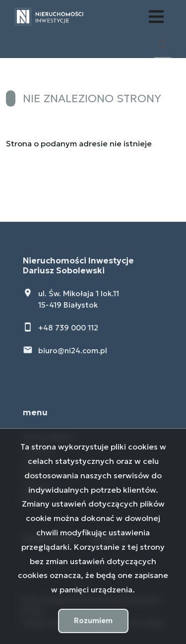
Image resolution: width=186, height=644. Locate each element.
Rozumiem (93, 620)
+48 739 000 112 (68, 328)
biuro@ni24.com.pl (73, 351)
